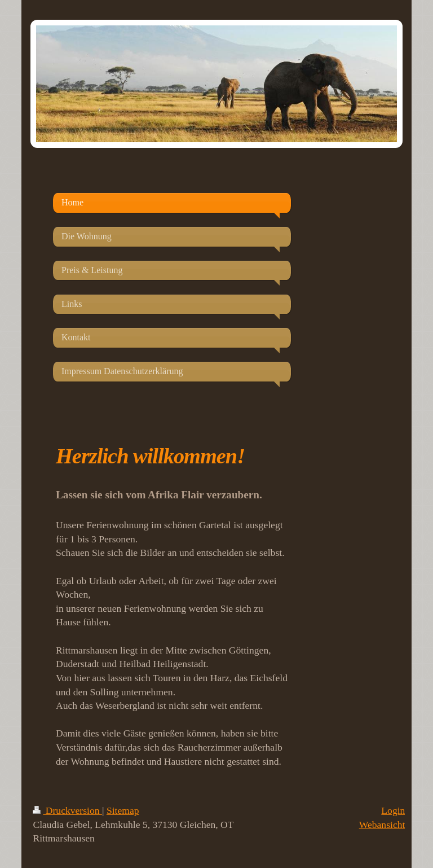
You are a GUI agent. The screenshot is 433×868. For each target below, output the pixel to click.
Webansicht (382, 825)
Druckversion (67, 810)
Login (393, 810)
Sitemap (123, 810)
